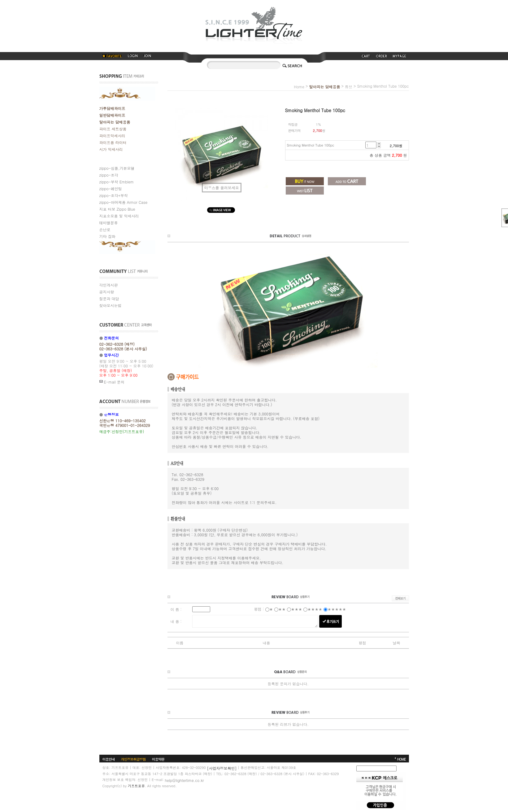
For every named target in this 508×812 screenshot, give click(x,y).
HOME (401, 759)
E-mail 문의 (112, 382)
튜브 (349, 87)
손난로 (105, 229)
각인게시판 (109, 285)
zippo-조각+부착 (114, 195)
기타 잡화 (107, 236)
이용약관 (158, 759)
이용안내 (109, 759)
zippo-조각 (109, 175)
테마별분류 (109, 223)
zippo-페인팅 (111, 189)
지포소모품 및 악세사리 (119, 216)
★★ (282, 609)
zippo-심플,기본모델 (117, 168)
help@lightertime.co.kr (184, 780)
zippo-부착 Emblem (117, 182)
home (299, 87)
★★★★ (315, 609)
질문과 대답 (109, 298)
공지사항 (107, 292)
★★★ (297, 609)
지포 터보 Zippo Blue (117, 209)
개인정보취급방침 (133, 759)
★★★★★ (337, 609)
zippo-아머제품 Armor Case (124, 202)
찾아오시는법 (111, 305)
